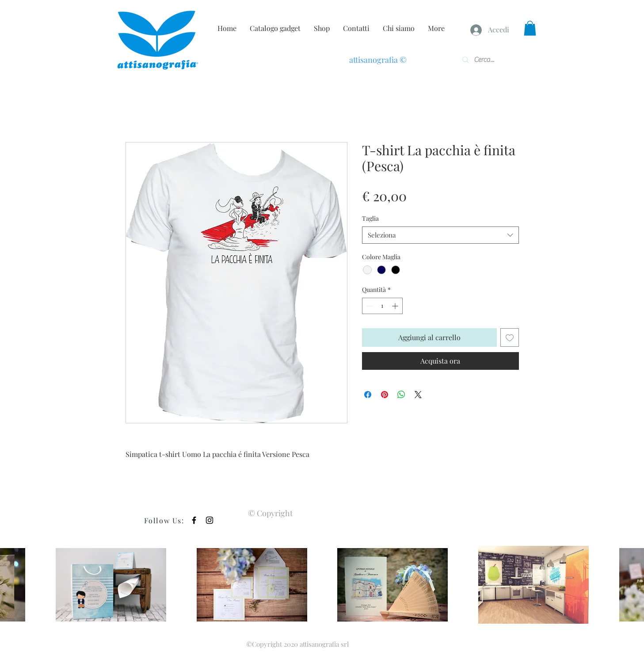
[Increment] (396, 306)
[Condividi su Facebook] (368, 395)
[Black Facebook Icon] (194, 520)
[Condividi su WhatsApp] (401, 395)
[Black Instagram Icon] (210, 520)
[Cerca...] (488, 60)
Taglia (370, 218)
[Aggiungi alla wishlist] (510, 338)
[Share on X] (418, 395)
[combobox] (440, 235)
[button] (530, 28)
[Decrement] (369, 306)
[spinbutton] (382, 306)
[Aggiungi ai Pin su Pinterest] (385, 395)
